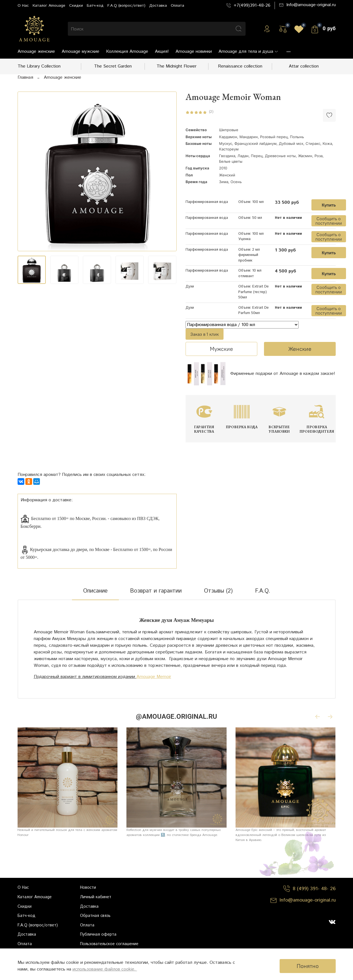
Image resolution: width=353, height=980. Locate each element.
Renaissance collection (240, 66)
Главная (25, 77)
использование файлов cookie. (105, 969)
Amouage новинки (194, 51)
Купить (329, 205)
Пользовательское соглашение (109, 944)
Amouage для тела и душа (248, 51)
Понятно (308, 966)
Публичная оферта (98, 935)
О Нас (23, 6)
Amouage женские (36, 51)
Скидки (76, 6)
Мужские (221, 349)
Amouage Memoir (154, 677)
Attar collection (304, 66)
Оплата (177, 6)
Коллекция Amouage (127, 51)
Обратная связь (95, 916)
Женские (300, 349)
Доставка (158, 6)
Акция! (162, 51)
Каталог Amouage (49, 6)
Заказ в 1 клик (205, 334)
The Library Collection (39, 66)
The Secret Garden (113, 66)
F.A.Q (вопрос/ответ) (126, 6)
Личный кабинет (96, 897)
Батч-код (95, 6)
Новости (88, 888)
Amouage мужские (81, 51)
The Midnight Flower (176, 66)
